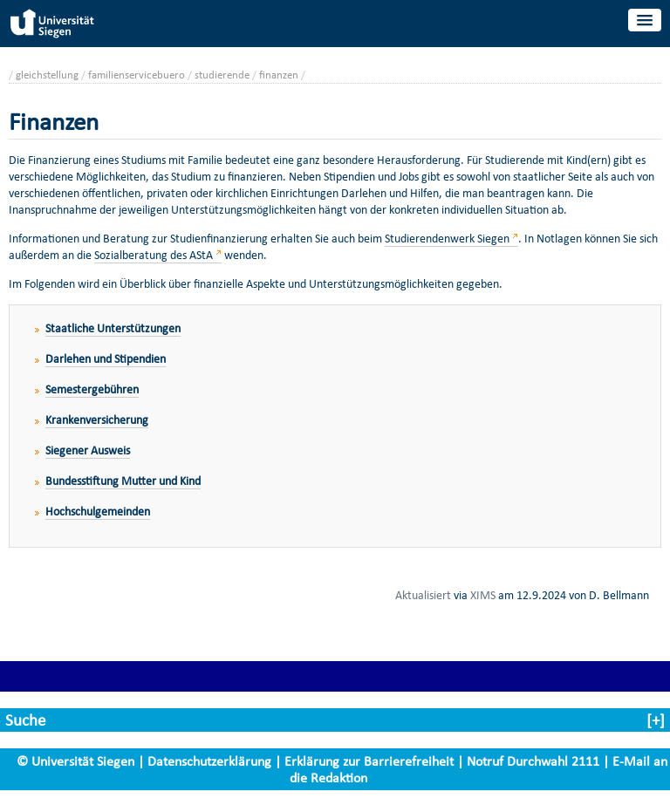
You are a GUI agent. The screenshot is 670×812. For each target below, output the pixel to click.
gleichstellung (47, 75)
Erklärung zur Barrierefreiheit (369, 761)
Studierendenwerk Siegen (447, 239)
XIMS (483, 595)
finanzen (279, 75)
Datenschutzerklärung (209, 761)
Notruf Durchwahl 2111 (533, 761)
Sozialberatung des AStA (154, 255)
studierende (222, 75)
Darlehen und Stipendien (106, 359)
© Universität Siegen (75, 761)
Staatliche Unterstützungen (113, 328)
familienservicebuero (137, 75)
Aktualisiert (423, 595)
